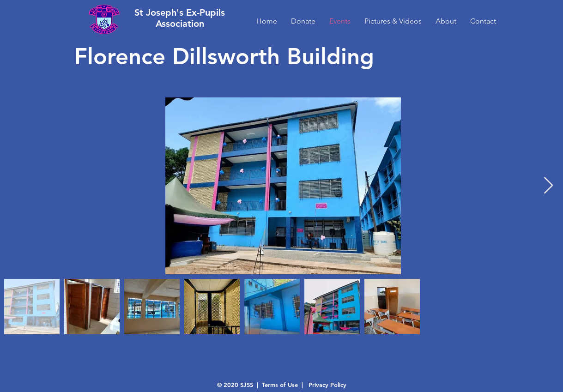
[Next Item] (548, 186)
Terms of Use (280, 385)
